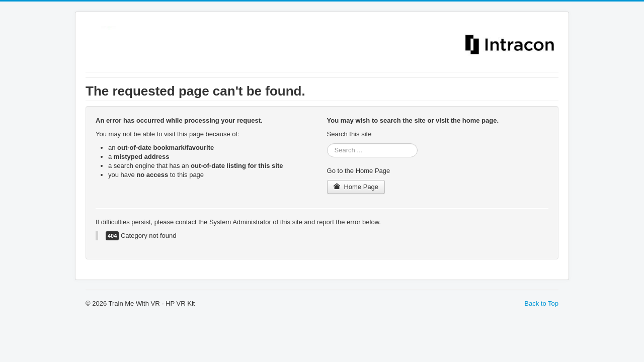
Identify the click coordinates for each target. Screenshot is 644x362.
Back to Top (541, 303)
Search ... (327, 144)
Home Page (356, 187)
